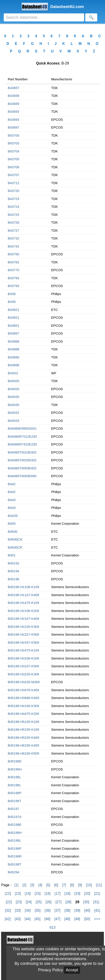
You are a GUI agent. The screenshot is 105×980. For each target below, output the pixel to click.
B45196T (15, 801)
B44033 (14, 421)
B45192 (14, 563)
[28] (68, 902)
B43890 (14, 357)
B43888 (14, 341)
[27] (58, 902)
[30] (86, 902)
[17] (58, 894)
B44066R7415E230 (22, 444)
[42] (8, 919)
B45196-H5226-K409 (23, 738)
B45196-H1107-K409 (23, 595)
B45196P (15, 793)
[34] (28, 910)
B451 (12, 555)
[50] (87, 919)
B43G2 (13, 373)
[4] (40, 885)
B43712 (14, 183)
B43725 (14, 215)
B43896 (14, 365)
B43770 (14, 270)
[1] (16, 885)
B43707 (14, 175)
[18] (67, 894)
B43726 (14, 222)
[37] (58, 910)
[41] (97, 910)
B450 (12, 523)
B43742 (14, 246)
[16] (48, 894)
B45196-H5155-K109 (23, 729)
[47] (57, 919)
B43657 (14, 88)
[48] (67, 919)
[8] (72, 885)
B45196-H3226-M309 (24, 682)
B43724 (14, 207)
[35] (38, 910)
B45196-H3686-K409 (23, 698)
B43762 (14, 262)
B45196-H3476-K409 (23, 690)
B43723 (14, 199)
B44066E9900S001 (22, 428)
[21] (97, 894)
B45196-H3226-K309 (23, 674)
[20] (87, 894)
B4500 (13, 532)
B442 (12, 484)
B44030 (14, 397)
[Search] (44, 17)
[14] (28, 894)
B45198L (14, 840)
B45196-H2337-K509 (23, 642)
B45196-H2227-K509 (23, 634)
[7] (64, 885)
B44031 (14, 413)
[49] (77, 919)
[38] (67, 910)
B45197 (14, 809)
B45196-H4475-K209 (23, 714)
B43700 (14, 135)
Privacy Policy (50, 970)
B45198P (15, 848)
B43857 (14, 333)
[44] (28, 919)
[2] (24, 885)
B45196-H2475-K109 (23, 650)
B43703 (14, 143)
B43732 (14, 238)
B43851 (14, 326)
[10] (89, 885)
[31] (96, 902)
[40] (87, 910)
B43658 (14, 96)
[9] (80, 885)
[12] (8, 894)
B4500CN (15, 539)
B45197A (15, 817)
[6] (56, 885)
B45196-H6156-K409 (23, 745)
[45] (37, 919)
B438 (12, 294)
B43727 (14, 230)
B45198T (15, 864)
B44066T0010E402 (22, 452)
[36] (48, 910)
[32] (8, 910)
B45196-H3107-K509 (23, 666)
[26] (49, 902)
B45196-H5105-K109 (23, 722)
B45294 (14, 872)
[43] (18, 919)
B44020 (14, 381)
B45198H (15, 833)
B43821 (14, 310)
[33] (18, 910)
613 (52, 927)
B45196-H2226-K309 (23, 627)
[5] (48, 885)
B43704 (14, 151)
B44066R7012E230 (22, 436)
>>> (97, 919)
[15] (38, 894)
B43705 (14, 159)
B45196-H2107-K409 (23, 619)
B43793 (14, 278)
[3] (32, 885)
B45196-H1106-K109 (23, 587)
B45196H (15, 769)
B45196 (14, 579)
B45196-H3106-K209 (23, 658)
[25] (39, 902)
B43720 (14, 191)
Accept (72, 970)
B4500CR (15, 547)
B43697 (14, 127)
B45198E (15, 825)
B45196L (14, 777)
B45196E (15, 761)
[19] (77, 894)
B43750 (14, 254)
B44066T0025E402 (22, 460)
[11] (99, 885)
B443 (12, 500)
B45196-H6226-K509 (23, 753)
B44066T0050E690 (22, 476)
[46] (47, 919)
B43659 (14, 104)
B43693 (14, 111)
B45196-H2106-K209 (23, 611)
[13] (18, 894)
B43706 (14, 167)
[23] (19, 902)
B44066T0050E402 (22, 468)
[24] (29, 902)
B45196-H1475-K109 (23, 603)
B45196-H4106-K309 (23, 706)
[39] (77, 910)
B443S (13, 516)
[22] (9, 902)
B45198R (15, 856)
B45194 (14, 571)
